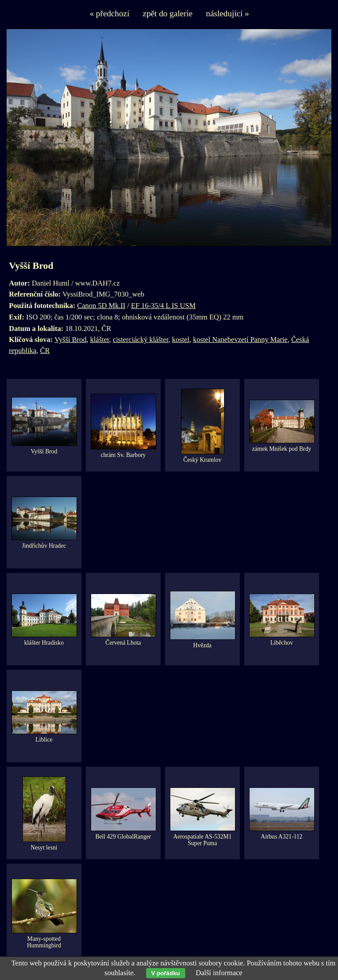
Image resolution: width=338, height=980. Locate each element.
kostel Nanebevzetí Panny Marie (241, 340)
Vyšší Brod (71, 340)
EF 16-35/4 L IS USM (163, 306)
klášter (100, 340)
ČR (45, 351)
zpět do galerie (167, 13)
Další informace (219, 973)
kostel (181, 340)
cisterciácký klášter (140, 340)
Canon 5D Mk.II (101, 306)
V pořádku (166, 973)
